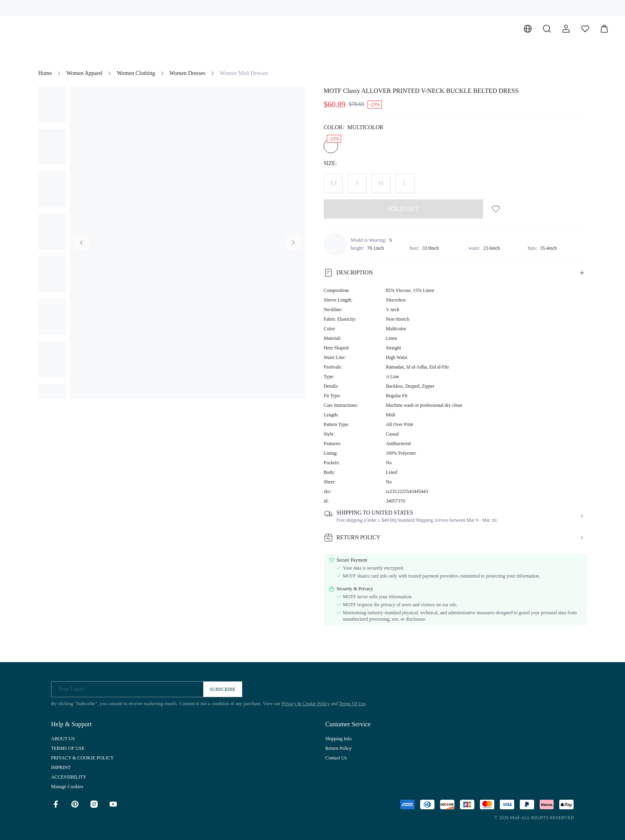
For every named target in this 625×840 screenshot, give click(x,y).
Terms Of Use (352, 704)
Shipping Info (338, 739)
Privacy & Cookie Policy (306, 704)
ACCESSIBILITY (69, 777)
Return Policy (338, 748)
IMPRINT (61, 767)
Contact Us (336, 758)
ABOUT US (63, 739)
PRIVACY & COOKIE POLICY (83, 758)
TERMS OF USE (68, 748)
